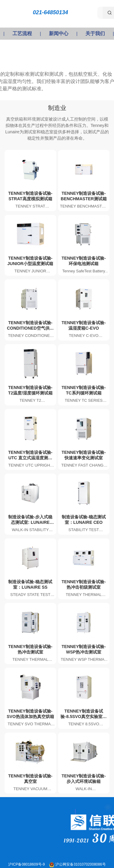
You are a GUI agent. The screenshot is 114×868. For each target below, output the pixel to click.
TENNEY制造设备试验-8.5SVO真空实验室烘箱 (84, 717)
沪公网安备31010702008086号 (80, 864)
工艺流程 (22, 33)
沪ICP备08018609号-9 (27, 864)
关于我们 (95, 33)
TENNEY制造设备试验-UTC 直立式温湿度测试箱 (30, 458)
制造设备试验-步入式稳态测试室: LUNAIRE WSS (30, 522)
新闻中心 (59, 33)
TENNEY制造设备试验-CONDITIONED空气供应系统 (30, 328)
